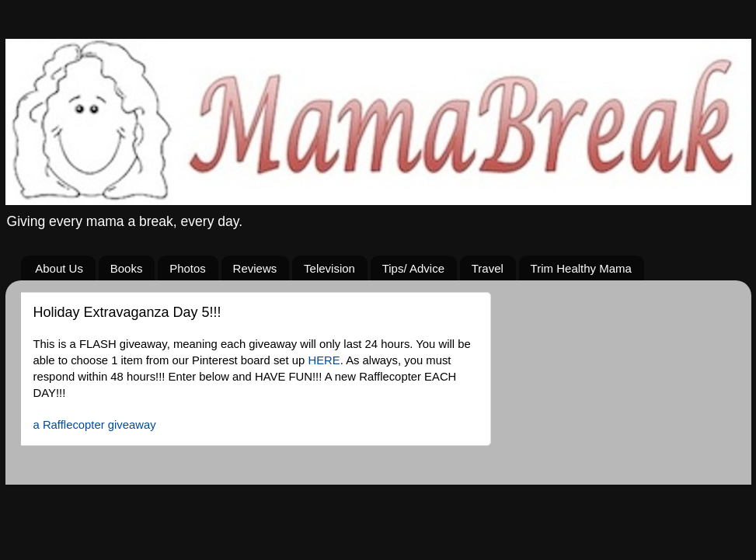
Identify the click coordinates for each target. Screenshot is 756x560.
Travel (488, 268)
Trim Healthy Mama (581, 268)
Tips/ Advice (413, 268)
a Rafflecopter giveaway (95, 425)
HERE (324, 360)
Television (329, 268)
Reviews (255, 268)
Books (127, 268)
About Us (59, 268)
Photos (188, 268)
